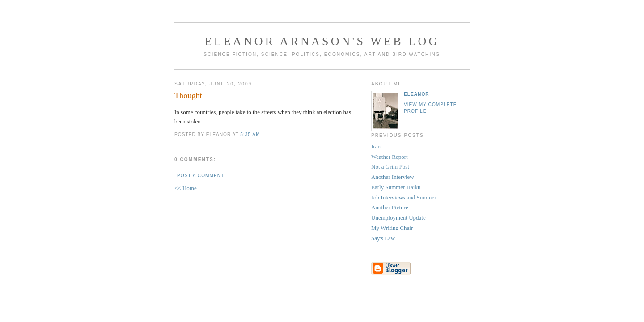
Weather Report (390, 157)
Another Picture (390, 207)
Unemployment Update (398, 218)
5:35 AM (250, 134)
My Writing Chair (392, 228)
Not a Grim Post (390, 167)
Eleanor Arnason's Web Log (322, 41)
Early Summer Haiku (396, 187)
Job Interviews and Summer (404, 197)
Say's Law (383, 238)
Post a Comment (201, 176)
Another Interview (393, 177)
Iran (376, 146)
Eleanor (417, 94)
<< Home (186, 188)
